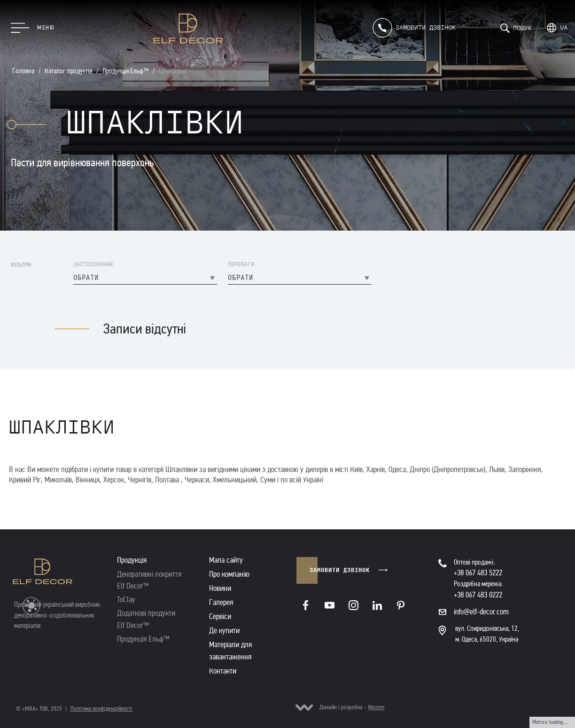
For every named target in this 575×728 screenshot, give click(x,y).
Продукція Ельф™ (125, 71)
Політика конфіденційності (101, 709)
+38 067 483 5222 (478, 573)
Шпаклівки (173, 71)
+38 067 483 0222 (478, 595)
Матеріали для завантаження (230, 651)
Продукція (132, 560)
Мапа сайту (226, 560)
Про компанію (229, 574)
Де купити (224, 631)
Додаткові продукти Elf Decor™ (146, 619)
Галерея (221, 602)
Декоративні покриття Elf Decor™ (149, 580)
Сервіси (220, 616)
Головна (23, 71)
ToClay (126, 600)
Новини (220, 588)
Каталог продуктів (68, 71)
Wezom (376, 707)
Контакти (223, 671)
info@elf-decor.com (481, 612)
